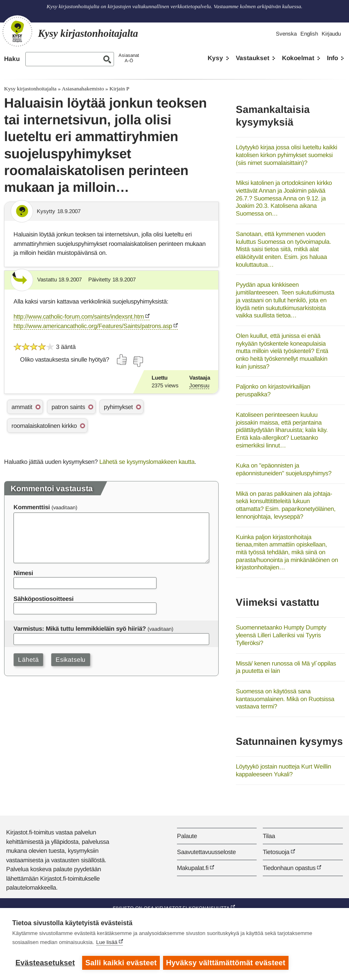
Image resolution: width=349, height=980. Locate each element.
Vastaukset (253, 58)
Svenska (286, 34)
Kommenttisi (32, 507)
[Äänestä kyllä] (122, 360)
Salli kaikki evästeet (121, 963)
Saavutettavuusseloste (206, 852)
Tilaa (269, 836)
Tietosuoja (276, 852)
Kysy (215, 58)
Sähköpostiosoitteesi (44, 599)
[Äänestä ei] (138, 362)
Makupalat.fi (193, 868)
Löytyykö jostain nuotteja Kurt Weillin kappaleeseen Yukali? (283, 770)
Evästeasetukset (45, 963)
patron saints (68, 407)
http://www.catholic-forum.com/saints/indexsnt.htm (79, 316)
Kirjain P (120, 89)
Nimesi (23, 573)
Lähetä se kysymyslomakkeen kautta (147, 462)
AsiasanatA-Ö (129, 58)
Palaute (187, 836)
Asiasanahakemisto (83, 89)
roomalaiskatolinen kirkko (44, 426)
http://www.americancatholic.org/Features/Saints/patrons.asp (93, 326)
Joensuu (199, 385)
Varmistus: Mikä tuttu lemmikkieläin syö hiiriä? (80, 628)
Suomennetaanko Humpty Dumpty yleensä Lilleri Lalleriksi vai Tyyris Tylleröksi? (281, 635)
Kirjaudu (331, 34)
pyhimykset (118, 407)
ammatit (22, 407)
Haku (12, 59)
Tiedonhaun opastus (289, 868)
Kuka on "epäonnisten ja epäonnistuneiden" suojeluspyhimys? (284, 469)
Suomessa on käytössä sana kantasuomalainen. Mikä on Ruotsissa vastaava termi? (285, 699)
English (309, 34)
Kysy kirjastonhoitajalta (30, 89)
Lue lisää (107, 943)
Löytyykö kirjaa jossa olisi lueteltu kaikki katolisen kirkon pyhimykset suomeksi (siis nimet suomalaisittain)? (286, 155)
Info (332, 58)
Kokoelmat (298, 58)
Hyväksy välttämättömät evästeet (227, 963)
